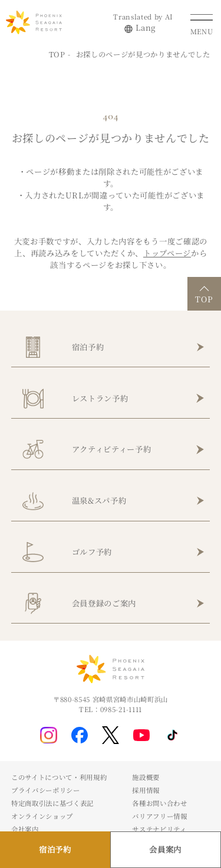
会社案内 (25, 829)
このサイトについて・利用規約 (59, 777)
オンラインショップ (42, 816)
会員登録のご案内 (104, 603)
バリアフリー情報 (159, 816)
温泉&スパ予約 (99, 500)
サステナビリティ (159, 829)
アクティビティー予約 (112, 449)
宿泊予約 (88, 347)
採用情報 (146, 790)
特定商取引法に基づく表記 (52, 803)
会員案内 (165, 849)
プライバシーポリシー (46, 790)
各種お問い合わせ (159, 803)
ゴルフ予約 (92, 552)
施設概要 (146, 777)
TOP (57, 54)
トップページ (167, 253)
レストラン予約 (100, 398)
